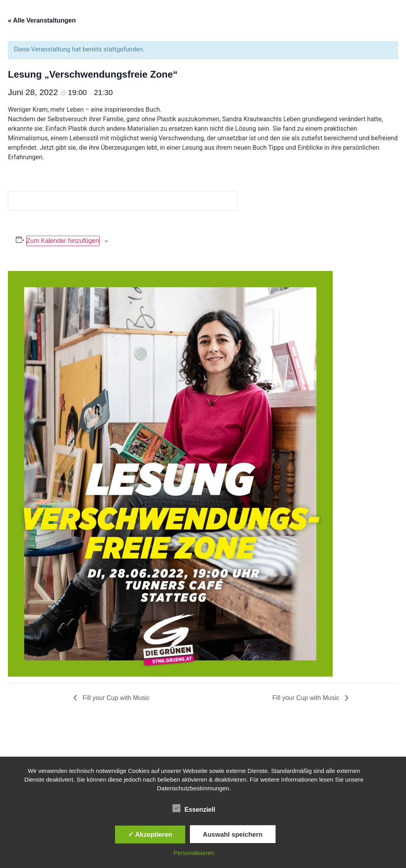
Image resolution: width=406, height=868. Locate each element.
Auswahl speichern (233, 834)
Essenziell (194, 808)
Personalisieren (194, 853)
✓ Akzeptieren (150, 834)
